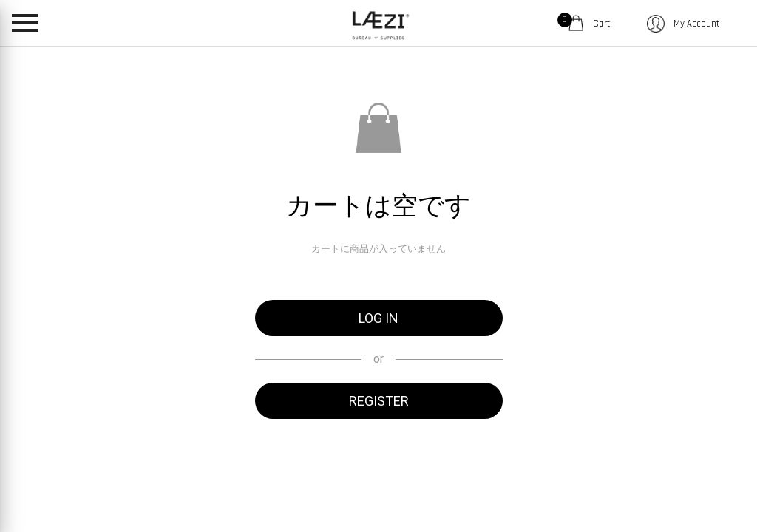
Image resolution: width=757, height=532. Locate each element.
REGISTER (379, 401)
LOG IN (378, 318)
